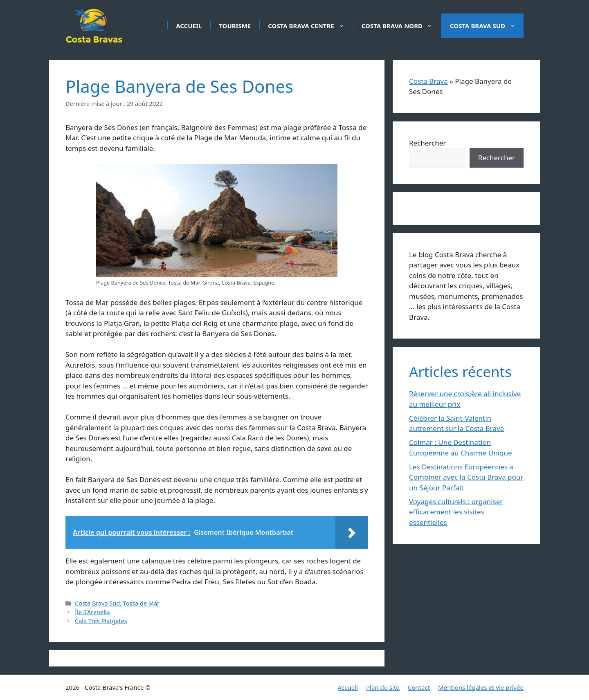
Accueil (189, 26)
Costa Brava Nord (401, 26)
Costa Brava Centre (310, 26)
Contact (419, 687)
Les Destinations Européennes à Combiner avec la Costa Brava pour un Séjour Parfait (466, 477)
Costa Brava (428, 81)
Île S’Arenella (92, 612)
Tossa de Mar (141, 603)
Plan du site (383, 687)
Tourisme (235, 26)
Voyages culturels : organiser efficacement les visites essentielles (456, 512)
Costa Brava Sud (487, 26)
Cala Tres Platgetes (101, 621)
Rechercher (427, 143)
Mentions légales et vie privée (481, 687)
